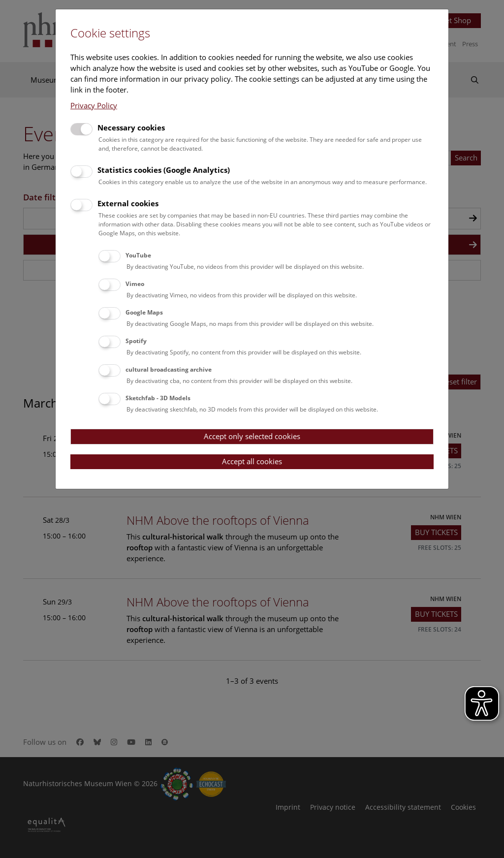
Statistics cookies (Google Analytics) (164, 170)
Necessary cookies (131, 127)
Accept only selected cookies (252, 436)
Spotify (136, 341)
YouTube (138, 255)
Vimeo (135, 284)
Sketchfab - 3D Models (158, 398)
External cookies (128, 203)
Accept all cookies (252, 461)
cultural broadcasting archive (169, 369)
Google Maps (144, 312)
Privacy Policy (94, 105)
